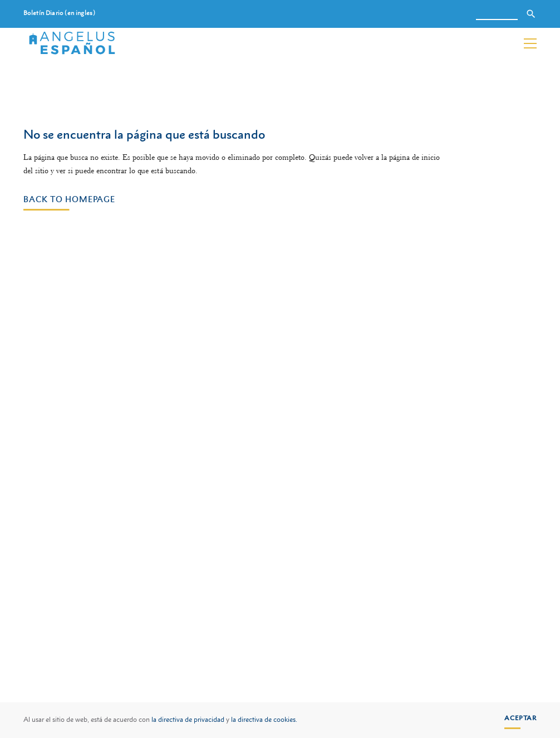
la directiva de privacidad (188, 720)
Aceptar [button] (520, 718)
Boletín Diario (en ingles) (59, 13)
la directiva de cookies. (264, 720)
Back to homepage (69, 199)
